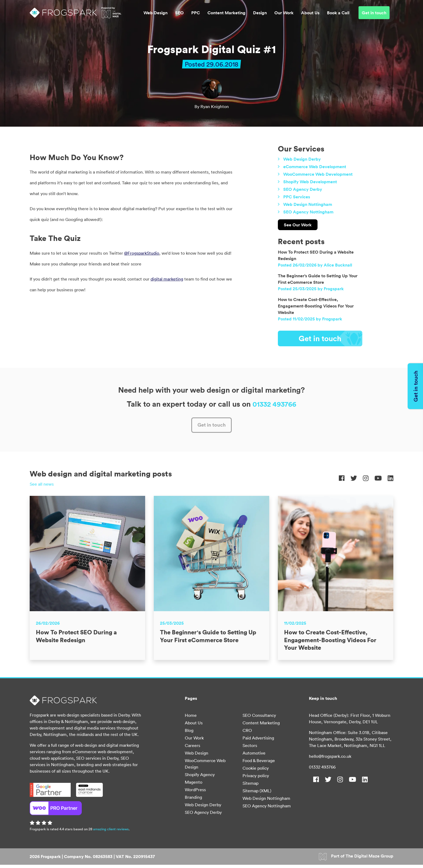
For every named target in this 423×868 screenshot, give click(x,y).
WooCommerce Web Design (205, 767)
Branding (193, 800)
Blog (189, 734)
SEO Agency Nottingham (308, 212)
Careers (192, 749)
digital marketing (167, 279)
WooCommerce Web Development (318, 174)
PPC (196, 15)
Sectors (250, 749)
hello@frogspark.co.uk (330, 759)
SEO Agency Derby (303, 189)
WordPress (195, 793)
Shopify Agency (200, 778)
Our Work (284, 15)
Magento (194, 785)
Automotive (254, 756)
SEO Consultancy (259, 718)
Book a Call (338, 15)
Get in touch (374, 15)
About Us (310, 15)
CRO (247, 734)
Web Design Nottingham (308, 204)
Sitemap (250, 786)
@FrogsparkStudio (142, 253)
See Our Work (298, 225)
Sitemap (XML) (257, 794)
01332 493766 (322, 770)
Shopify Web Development (310, 182)
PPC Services (297, 197)
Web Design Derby (302, 159)
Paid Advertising (258, 741)
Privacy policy (256, 779)
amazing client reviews (111, 832)
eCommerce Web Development (315, 167)
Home (191, 718)
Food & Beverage (259, 764)
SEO (179, 15)
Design (260, 15)
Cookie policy (256, 771)
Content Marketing (226, 15)
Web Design (156, 15)
